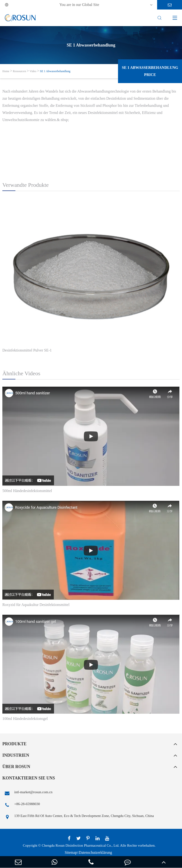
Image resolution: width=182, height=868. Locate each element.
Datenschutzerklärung (95, 852)
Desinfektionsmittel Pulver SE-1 (27, 350)
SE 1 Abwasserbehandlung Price (150, 71)
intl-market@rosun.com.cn (27, 793)
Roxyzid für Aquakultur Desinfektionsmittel (36, 605)
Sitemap (71, 852)
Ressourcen (19, 71)
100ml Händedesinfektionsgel (25, 719)
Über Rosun (16, 767)
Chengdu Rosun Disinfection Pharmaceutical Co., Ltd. (80, 845)
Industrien (16, 755)
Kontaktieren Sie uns (29, 778)
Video (33, 71)
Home (6, 71)
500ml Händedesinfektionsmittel (27, 491)
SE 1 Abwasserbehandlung (55, 71)
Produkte (14, 744)
